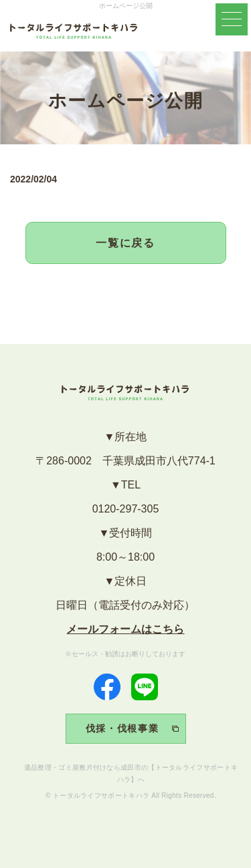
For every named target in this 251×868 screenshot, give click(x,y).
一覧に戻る (126, 243)
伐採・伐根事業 (122, 728)
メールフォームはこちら (125, 629)
